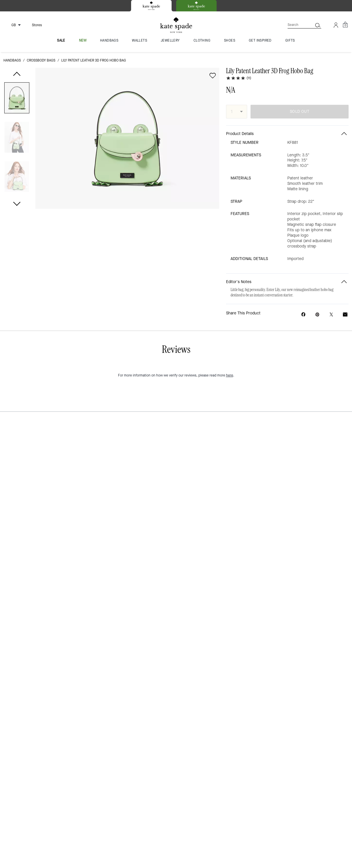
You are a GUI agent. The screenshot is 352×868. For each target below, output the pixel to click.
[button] (17, 99)
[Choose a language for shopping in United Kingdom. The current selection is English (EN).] (13, 25)
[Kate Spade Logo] (176, 25)
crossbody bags (41, 60)
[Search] (296, 25)
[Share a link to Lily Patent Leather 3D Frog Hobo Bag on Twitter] (331, 315)
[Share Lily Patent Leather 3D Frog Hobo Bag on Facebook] (303, 314)
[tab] (151, 6)
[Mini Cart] (345, 25)
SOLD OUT (300, 111)
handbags (12, 60)
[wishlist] (213, 75)
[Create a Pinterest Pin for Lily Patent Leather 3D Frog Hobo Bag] (317, 315)
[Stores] (33, 25)
